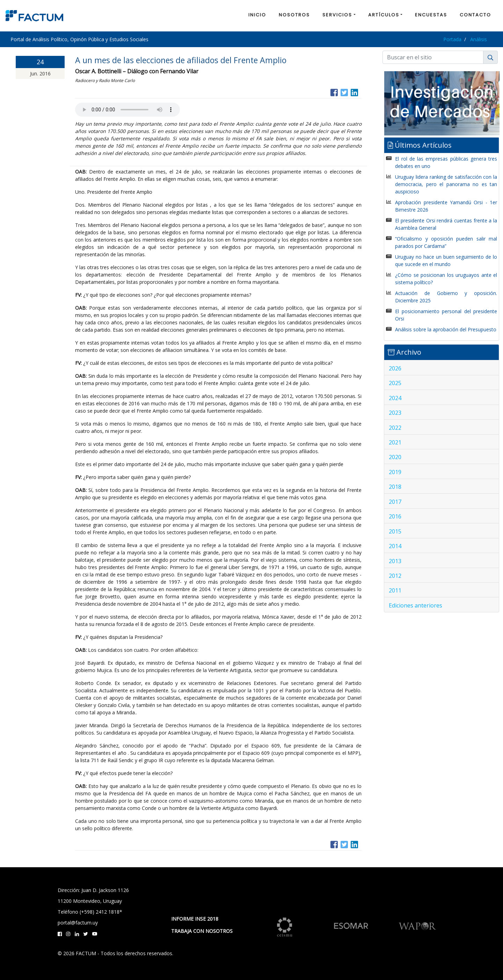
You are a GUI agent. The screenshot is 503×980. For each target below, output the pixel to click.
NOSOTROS (294, 15)
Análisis (479, 39)
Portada (452, 39)
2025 (395, 383)
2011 (395, 590)
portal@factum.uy (78, 923)
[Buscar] (433, 57)
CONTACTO (475, 15)
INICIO (257, 15)
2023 (395, 413)
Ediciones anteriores (415, 605)
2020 (395, 457)
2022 (395, 428)
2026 (395, 368)
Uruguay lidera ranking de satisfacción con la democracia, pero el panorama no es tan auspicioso (446, 184)
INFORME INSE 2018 (195, 919)
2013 (395, 561)
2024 (395, 398)
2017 (395, 502)
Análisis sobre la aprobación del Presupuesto (446, 329)
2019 (395, 472)
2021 (395, 442)
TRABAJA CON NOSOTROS (202, 931)
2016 (395, 516)
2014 (395, 546)
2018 (395, 487)
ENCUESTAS (431, 15)
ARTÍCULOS (384, 15)
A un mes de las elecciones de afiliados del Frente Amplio (181, 60)
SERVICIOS (337, 15)
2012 (395, 576)
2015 (395, 531)
